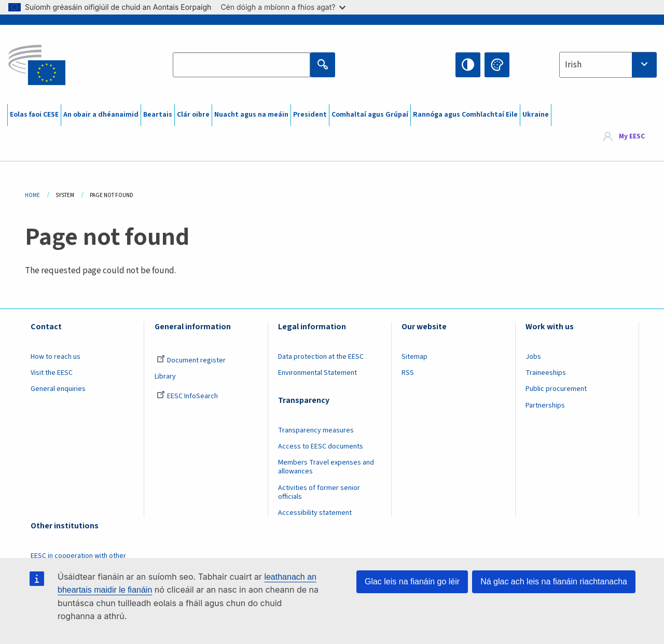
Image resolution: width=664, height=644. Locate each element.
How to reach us (56, 357)
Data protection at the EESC (321, 357)
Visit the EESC (52, 373)
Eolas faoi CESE (34, 115)
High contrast (468, 65)
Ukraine (536, 115)
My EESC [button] (632, 137)
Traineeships (546, 373)
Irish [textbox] (573, 65)
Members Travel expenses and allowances (326, 467)
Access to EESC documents (321, 446)
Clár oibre (193, 115)
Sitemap (414, 357)
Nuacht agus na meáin (251, 115)
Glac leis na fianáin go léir (412, 582)
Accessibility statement (315, 513)
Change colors (497, 65)
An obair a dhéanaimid (101, 115)
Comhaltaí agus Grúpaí (370, 115)
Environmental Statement (317, 373)
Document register (191, 360)
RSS (408, 373)
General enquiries (58, 389)
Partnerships (545, 405)
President (310, 115)
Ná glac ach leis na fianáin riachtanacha (554, 582)
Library (165, 376)
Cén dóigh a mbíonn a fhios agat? (283, 7)
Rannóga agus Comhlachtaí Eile (465, 115)
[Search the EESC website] (241, 65)
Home (32, 195)
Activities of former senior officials (319, 492)
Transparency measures (316, 430)
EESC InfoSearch (187, 396)
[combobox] (608, 65)
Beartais (158, 115)
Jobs (533, 357)
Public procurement (556, 389)
